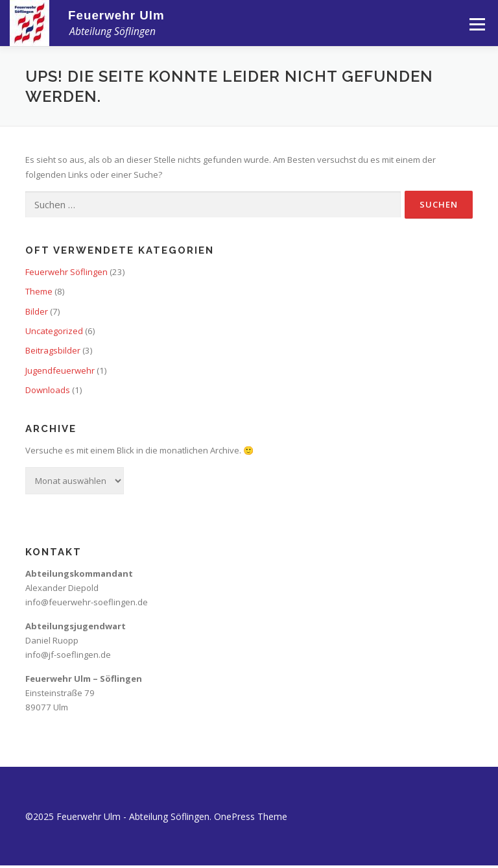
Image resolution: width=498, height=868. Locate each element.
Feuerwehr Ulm (116, 15)
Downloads (48, 390)
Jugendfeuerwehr (60, 370)
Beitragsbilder (53, 350)
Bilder (37, 311)
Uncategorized (54, 331)
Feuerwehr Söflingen (66, 272)
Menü (477, 24)
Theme (39, 291)
